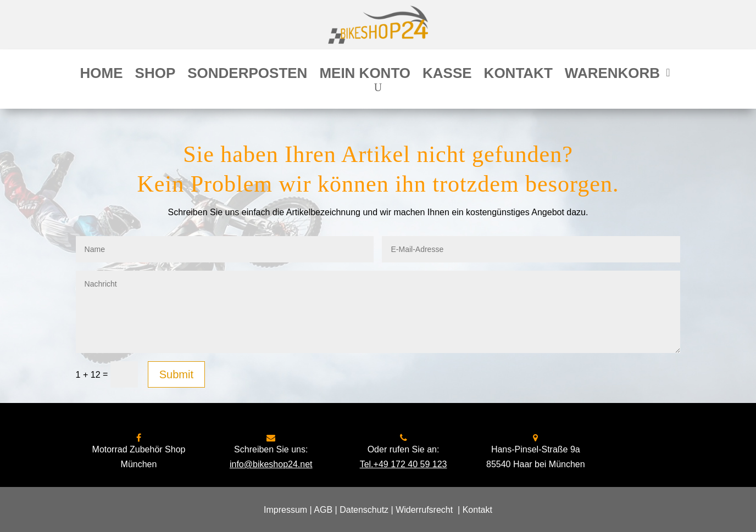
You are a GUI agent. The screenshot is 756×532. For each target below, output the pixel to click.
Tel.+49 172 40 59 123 (404, 464)
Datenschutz (364, 510)
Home (102, 75)
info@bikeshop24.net (271, 464)
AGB (323, 510)
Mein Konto (365, 75)
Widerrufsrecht (424, 510)
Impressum (285, 510)
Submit (176, 374)
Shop (155, 75)
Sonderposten (247, 75)
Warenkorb (612, 75)
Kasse (447, 75)
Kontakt (518, 75)
